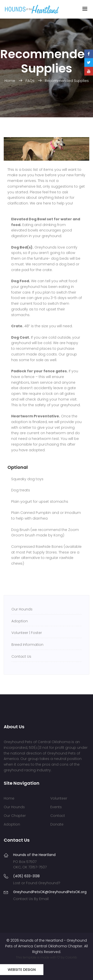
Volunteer (59, 798)
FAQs (31, 81)
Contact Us (21, 656)
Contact (58, 816)
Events (56, 807)
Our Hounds (22, 609)
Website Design (22, 970)
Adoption (20, 621)
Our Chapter (15, 816)
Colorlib (71, 957)
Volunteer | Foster (27, 633)
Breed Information (27, 645)
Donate (57, 824)
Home (10, 81)
